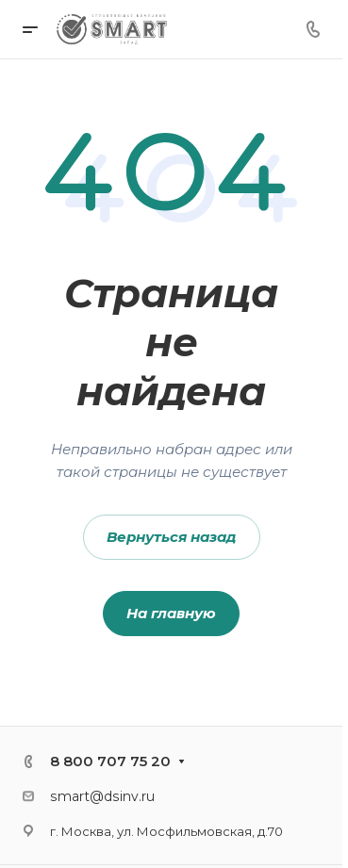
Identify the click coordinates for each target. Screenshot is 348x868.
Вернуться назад (172, 537)
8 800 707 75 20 (110, 761)
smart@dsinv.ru (102, 796)
